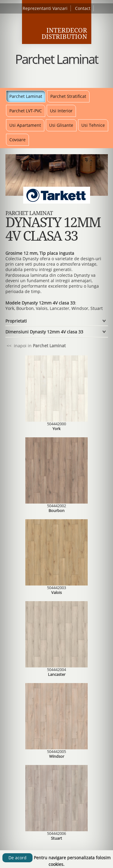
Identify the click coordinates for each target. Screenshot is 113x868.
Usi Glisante (61, 125)
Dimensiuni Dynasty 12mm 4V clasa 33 (44, 332)
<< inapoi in (36, 346)
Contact (83, 8)
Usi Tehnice (93, 125)
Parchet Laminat (26, 96)
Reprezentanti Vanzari (45, 8)
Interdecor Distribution (64, 33)
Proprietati (16, 321)
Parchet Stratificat (68, 96)
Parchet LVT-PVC (26, 111)
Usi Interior (61, 111)
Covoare (17, 140)
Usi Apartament (25, 125)
